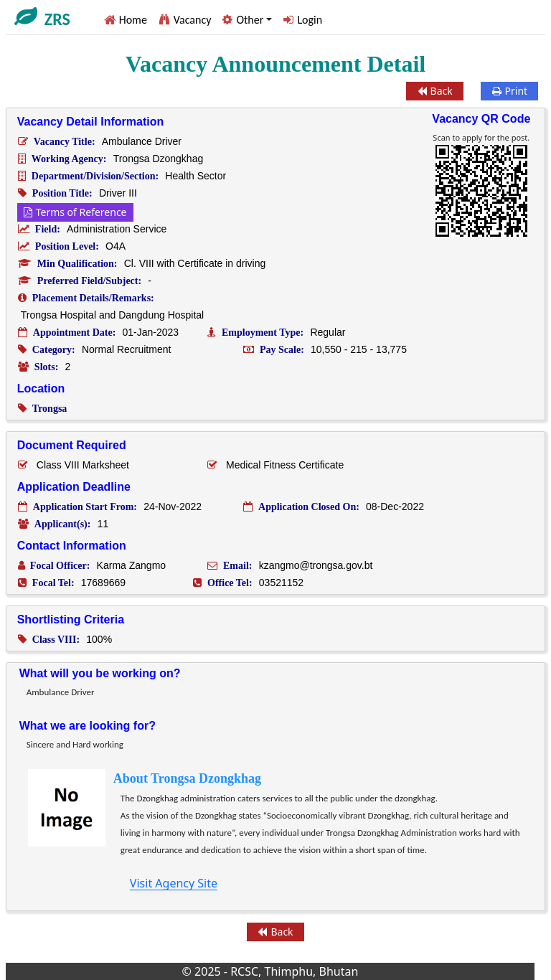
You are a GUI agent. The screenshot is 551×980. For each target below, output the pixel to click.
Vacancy (193, 20)
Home (133, 20)
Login (310, 20)
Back (435, 91)
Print (510, 91)
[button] (247, 20)
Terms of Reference (75, 212)
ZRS (57, 19)
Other (250, 20)
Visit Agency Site (174, 883)
